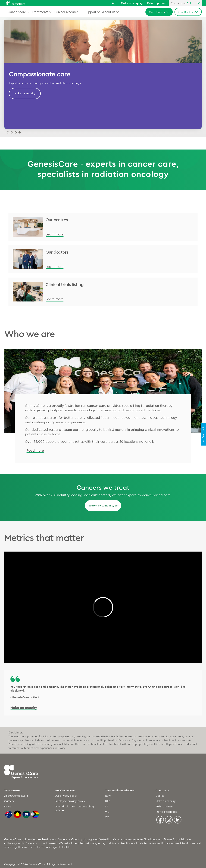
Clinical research (67, 12)
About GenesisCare (16, 796)
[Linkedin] (178, 819)
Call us (160, 796)
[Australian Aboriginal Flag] (17, 814)
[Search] (114, 4)
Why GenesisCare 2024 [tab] (16, 132)
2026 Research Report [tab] (8, 132)
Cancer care (17, 12)
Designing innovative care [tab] (20, 132)
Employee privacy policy (70, 801)
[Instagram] (169, 819)
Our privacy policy (66, 796)
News (8, 806)
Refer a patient (157, 3)
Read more (35, 450)
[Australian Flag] (9, 814)
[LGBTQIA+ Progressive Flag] (35, 814)
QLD (108, 801)
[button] (28, 12)
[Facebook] (160, 819)
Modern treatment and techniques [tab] (12, 132)
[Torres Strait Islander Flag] (26, 814)
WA (107, 817)
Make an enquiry (132, 3)
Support (90, 12)
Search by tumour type (103, 505)
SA (107, 806)
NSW (108, 796)
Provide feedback (166, 812)
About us (109, 12)
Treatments (40, 12)
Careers (9, 801)
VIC (107, 812)
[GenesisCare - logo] (16, 3)
